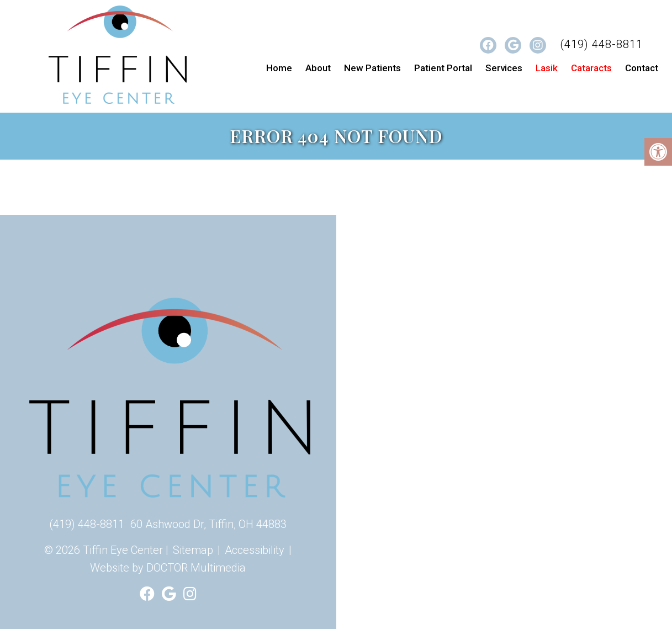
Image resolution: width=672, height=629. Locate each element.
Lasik (547, 68)
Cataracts (591, 68)
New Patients (372, 68)
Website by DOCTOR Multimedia (168, 568)
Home (279, 68)
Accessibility (255, 550)
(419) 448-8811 (601, 44)
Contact (642, 68)
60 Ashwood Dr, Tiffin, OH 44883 (208, 524)
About (318, 68)
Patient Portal (443, 68)
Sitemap (193, 550)
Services (504, 68)
